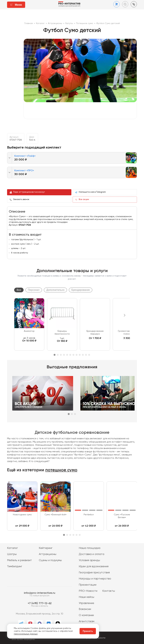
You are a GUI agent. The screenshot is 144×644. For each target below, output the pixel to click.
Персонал (34, 290)
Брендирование (81, 290)
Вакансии (85, 609)
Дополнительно (55, 290)
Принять (88, 631)
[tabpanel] (29, 324)
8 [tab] (77, 355)
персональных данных (26, 634)
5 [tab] (67, 355)
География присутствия (94, 573)
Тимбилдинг (15, 566)
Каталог (12, 548)
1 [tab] (55, 355)
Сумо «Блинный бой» (55, 515)
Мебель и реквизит (19, 560)
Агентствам (87, 621)
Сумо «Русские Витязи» (122, 516)
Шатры (12, 554)
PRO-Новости (88, 591)
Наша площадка (90, 548)
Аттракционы (48, 554)
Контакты (109, 591)
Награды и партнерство (95, 579)
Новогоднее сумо (22, 515)
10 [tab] (83, 355)
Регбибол (89, 515)
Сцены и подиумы (50, 560)
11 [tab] (86, 355)
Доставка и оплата (91, 554)
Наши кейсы (86, 597)
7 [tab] (73, 355)
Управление (86, 603)
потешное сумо (61, 470)
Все (19, 290)
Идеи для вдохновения (94, 566)
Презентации (88, 585)
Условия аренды (89, 560)
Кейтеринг (46, 548)
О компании (86, 615)
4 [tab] (64, 355)
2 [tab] (58, 355)
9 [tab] (80, 355)
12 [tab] (89, 355)
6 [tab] (70, 355)
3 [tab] (61, 355)
